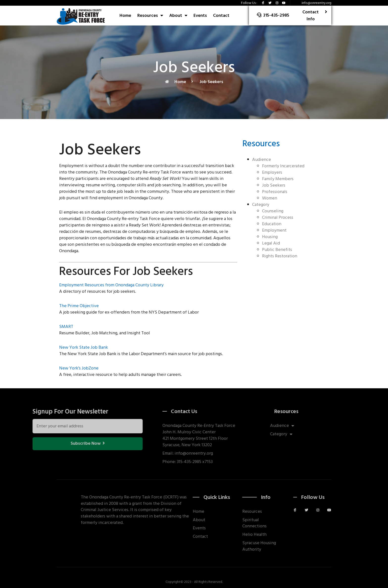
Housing (270, 237)
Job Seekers (274, 185)
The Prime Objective (79, 306)
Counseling (273, 211)
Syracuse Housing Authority (284, 546)
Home (125, 15)
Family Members (278, 179)
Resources (150, 15)
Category (261, 205)
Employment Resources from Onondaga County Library (111, 285)
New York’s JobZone (79, 368)
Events (200, 15)
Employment (274, 230)
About (178, 15)
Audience (262, 159)
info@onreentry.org (316, 3)
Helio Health (279, 535)
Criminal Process (278, 217)
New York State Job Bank (84, 347)
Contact (221, 15)
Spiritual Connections (279, 523)
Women (270, 198)
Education (272, 224)
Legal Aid (271, 243)
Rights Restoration (280, 256)
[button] (273, 15)
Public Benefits (277, 250)
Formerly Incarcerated (283, 166)
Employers (272, 172)
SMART (66, 327)
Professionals (275, 192)
